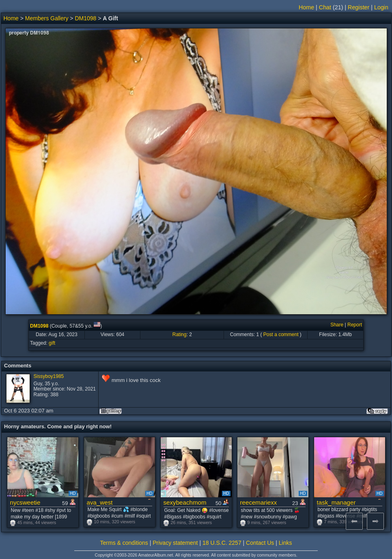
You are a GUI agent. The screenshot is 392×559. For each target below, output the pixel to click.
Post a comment (281, 335)
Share (337, 325)
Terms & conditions (124, 543)
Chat (325, 7)
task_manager (336, 502)
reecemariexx (259, 502)
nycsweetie (25, 502)
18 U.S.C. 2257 (222, 543)
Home (306, 7)
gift (52, 343)
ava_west (100, 502)
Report (355, 325)
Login (381, 7)
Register (359, 7)
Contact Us (260, 543)
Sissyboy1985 (49, 376)
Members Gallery (47, 18)
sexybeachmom (185, 502)
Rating (180, 335)
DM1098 (85, 18)
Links (285, 543)
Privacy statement (175, 543)
